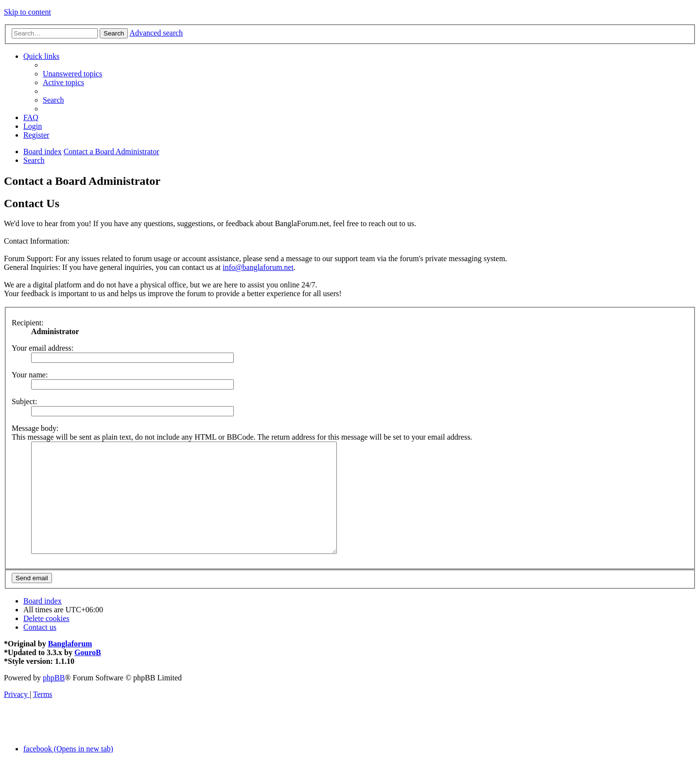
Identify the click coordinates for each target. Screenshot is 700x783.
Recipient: (28, 323)
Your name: (30, 375)
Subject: (24, 401)
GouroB (88, 674)
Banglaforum (70, 666)
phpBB (54, 700)
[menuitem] (72, 74)
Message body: (35, 428)
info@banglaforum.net (258, 267)
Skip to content (27, 12)
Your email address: (43, 348)
